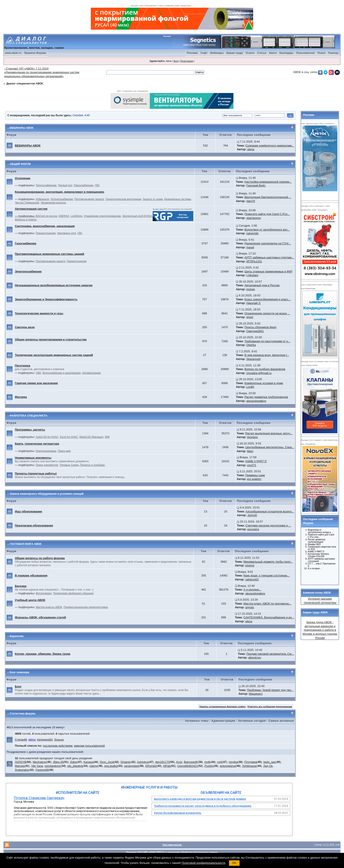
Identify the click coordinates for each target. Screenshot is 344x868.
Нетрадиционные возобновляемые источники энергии (54, 285)
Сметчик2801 (255, 331)
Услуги (250, 53)
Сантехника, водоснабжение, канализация (45, 226)
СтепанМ (21, 740)
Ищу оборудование (29, 511)
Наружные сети (66, 233)
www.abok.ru (13, 53)
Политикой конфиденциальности (203, 863)
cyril (219, 762)
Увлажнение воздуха (53, 203)
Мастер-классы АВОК (49, 607)
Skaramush (254, 359)
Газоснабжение (26, 243)
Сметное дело (25, 327)
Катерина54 (45, 740)
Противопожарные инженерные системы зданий (50, 254)
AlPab (167, 766)
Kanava (88, 762)
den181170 (162, 762)
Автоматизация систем (31, 209)
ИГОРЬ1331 (254, 261)
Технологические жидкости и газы (39, 313)
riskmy (93, 766)
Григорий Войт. (256, 185)
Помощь (333, 53)
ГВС (97, 185)
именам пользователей (89, 746)
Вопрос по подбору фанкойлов (265, 369)
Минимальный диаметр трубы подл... (268, 562)
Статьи (262, 53)
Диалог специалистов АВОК (25, 84)
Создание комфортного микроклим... (270, 146)
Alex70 (251, 201)
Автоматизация (91, 373)
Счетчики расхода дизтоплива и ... (268, 525)
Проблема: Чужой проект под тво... (270, 690)
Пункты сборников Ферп (260, 327)
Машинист (256, 694)
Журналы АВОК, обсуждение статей (40, 617)
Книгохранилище (46, 451)
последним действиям (58, 746)
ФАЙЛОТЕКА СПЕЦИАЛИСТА (29, 416)
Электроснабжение (28, 271)
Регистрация (187, 61)
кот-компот (254, 479)
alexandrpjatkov (256, 401)
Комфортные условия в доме (264, 383)
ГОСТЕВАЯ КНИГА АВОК (26, 544)
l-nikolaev (252, 275)
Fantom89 (42, 770)
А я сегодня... (252, 590)
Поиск (322, 53)
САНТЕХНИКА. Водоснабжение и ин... (269, 617)
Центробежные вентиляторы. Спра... (270, 447)
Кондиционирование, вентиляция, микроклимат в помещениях (60, 192)
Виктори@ (191, 762)
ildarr (250, 451)
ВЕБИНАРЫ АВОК (21, 128)
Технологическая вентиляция (123, 199)
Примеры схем (255, 475)
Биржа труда (235, 53)
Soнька (59, 740)
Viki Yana (37, 766)
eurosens (253, 529)
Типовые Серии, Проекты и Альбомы (82, 465)
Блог (18, 686)
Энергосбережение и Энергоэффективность (46, 299)
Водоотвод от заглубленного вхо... (267, 230)
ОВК (38, 373)
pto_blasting (75, 766)
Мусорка (21, 397)
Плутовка (251, 762)
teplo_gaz (269, 762)
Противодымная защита (89, 199)
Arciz (179, 762)
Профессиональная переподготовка (86, 607)
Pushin (209, 766)
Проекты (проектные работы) (36, 473)
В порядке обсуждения (31, 575)
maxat (250, 247)
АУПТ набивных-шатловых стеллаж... (269, 257)
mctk (207, 762)
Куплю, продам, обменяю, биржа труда (43, 654)
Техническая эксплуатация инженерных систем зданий (54, 355)
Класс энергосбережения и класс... (268, 299)
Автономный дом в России (262, 285)
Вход (176, 61)
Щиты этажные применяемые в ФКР (268, 271)
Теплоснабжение (46, 185)
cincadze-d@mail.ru (259, 373)
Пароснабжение (83, 185)
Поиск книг (64, 451)
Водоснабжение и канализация (62, 373)
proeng (250, 565)
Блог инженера (19, 672)
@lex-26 (58, 762)
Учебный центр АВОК (30, 600)
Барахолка (17, 636)
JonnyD (252, 515)
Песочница (23, 366)
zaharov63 (252, 579)
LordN (250, 387)
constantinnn (53, 766)
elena (251, 149)
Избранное (42, 199)
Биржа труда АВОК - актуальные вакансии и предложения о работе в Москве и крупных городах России (320, 630)
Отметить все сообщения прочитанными (270, 707)
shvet (250, 317)
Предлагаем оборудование (34, 525)
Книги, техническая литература (37, 444)
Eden (73, 762)
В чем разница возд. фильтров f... (267, 355)
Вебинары (217, 53)
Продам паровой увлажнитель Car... (270, 654)
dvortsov (252, 437)
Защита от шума (153, 199)
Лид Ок (268, 766)
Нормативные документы (33, 458)
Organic (125, 762)
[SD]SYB (21, 762)
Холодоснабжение (62, 199)
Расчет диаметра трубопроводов (266, 397)
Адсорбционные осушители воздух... (270, 511)
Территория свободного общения (73, 593)
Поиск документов (47, 465)
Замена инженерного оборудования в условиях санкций (47, 494)
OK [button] (234, 863)
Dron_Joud (107, 762)
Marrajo (20, 766)
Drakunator (22, 770)
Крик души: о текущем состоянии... (267, 575)
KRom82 (151, 766)
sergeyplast (131, 766)
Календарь (287, 53)
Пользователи (306, 53)
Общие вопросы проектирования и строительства (51, 339)
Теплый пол (65, 185)
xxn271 (252, 465)
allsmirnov (255, 658)
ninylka (233, 762)
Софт (204, 53)
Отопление (23, 178)
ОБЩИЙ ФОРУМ (20, 164)
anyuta (250, 607)
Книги (273, 53)
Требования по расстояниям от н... (267, 341)
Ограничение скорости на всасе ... (267, 313)
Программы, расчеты (30, 430)
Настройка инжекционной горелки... (268, 182)
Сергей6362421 (187, 766)
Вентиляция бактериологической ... (268, 197)
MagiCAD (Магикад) (91, 437)
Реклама (192, 53)
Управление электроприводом (102, 216)
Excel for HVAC (69, 437)
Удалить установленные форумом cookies (223, 707)
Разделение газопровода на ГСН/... (268, 243)
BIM (107, 437)
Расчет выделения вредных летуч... (269, 433)
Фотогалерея (44, 593)
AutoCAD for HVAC (47, 437)
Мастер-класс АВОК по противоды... (268, 604)
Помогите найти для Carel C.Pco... (267, 214)
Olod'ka (251, 345)
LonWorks (77, 216)
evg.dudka (111, 766)
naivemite (253, 233)
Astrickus (143, 762)
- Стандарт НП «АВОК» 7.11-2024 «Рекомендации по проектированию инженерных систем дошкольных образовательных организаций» (42, 72)
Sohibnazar (249, 766)
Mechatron (39, 762)
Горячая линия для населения (36, 383)
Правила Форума (35, 53)
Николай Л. (254, 303)
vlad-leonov (254, 218)
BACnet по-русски (47, 216)
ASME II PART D (256, 461)
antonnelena (228, 766)
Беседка (21, 586)
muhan (251, 289)
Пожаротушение (46, 233)
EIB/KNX (64, 216)
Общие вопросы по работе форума (40, 558)
